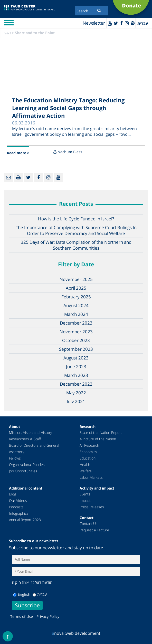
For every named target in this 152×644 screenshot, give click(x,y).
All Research (89, 445)
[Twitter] (116, 23)
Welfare (86, 471)
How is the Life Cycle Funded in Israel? (76, 219)
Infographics (19, 513)
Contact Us (89, 524)
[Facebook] (121, 23)
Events (85, 494)
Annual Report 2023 (25, 520)
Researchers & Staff (25, 439)
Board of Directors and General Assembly (34, 448)
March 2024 (76, 314)
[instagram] (127, 23)
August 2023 (76, 358)
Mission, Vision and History (30, 432)
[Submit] (99, 10)
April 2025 (76, 288)
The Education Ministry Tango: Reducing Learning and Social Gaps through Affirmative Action (68, 108)
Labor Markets (91, 477)
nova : (59, 633)
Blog (12, 494)
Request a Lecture (94, 530)
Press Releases (92, 507)
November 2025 (76, 279)
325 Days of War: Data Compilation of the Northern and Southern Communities (76, 245)
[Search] (92, 11)
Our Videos (18, 500)
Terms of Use (22, 616)
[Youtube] (110, 23)
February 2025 (76, 297)
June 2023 (76, 367)
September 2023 (76, 349)
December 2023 (76, 323)
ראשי (7, 33)
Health (85, 465)
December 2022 (76, 384)
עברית (40, 594)
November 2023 (76, 332)
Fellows (15, 458)
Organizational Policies (27, 465)
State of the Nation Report (101, 432)
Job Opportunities (23, 471)
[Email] (8, 178)
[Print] (18, 178)
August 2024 (76, 305)
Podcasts (16, 507)
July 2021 (76, 401)
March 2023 (76, 375)
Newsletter (94, 23)
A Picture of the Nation (98, 439)
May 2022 (76, 393)
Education (88, 458)
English (22, 594)
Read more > (18, 153)
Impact (85, 500)
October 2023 (76, 340)
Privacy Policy (48, 616)
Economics (88, 452)
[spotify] (133, 23)
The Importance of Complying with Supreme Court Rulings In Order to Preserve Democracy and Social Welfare (76, 230)
